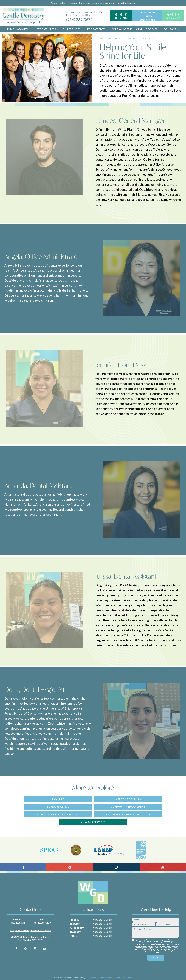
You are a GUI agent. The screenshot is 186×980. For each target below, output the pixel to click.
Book (121, 16)
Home (10, 29)
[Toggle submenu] (32, 29)
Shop (139, 29)
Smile (173, 16)
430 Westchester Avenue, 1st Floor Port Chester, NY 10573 (85, 13)
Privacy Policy (106, 970)
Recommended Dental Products (150, 806)
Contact (172, 29)
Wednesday (77, 919)
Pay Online (147, 16)
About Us (26, 29)
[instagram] (35, 940)
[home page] (24, 16)
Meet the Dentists (93, 799)
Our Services (73, 29)
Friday (73, 928)
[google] (26, 940)
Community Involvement (36, 806)
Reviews (153, 29)
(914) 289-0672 (79, 19)
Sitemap (93, 970)
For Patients (98, 29)
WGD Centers (48, 29)
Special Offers (122, 29)
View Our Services (93, 814)
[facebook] (16, 940)
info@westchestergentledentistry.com (30, 922)
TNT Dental (109, 972)
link (170, 943)
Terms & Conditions (124, 970)
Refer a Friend (147, 20)
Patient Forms (147, 12)
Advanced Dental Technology (93, 806)
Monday (74, 911)
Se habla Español (127, 3)
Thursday (75, 924)
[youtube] (44, 940)
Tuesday (75, 916)
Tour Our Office (150, 799)
